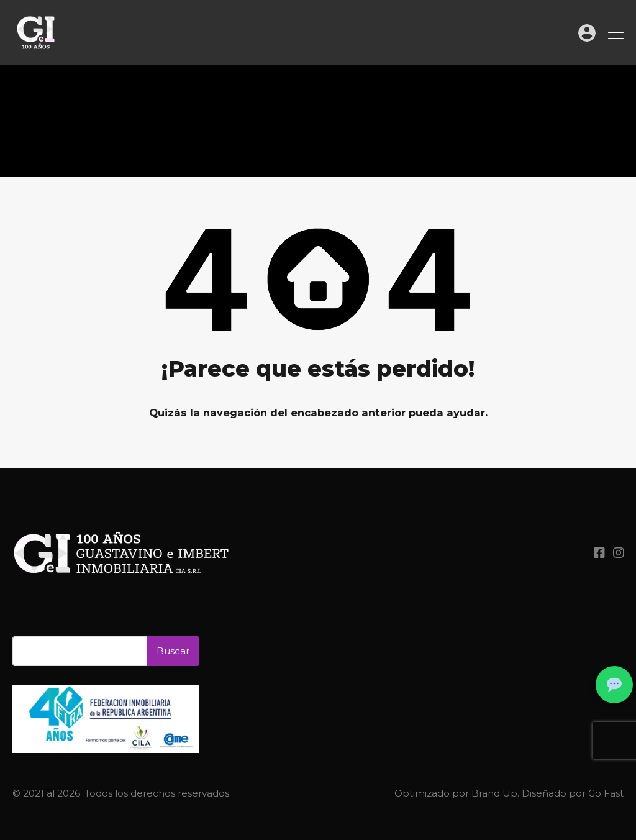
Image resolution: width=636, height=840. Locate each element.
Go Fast (606, 793)
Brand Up (494, 793)
